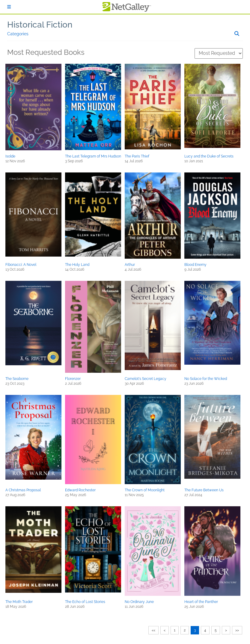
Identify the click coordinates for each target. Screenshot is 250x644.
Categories (18, 34)
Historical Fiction (40, 25)
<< (153, 630)
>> (237, 630)
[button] (33, 107)
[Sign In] (9, 7)
